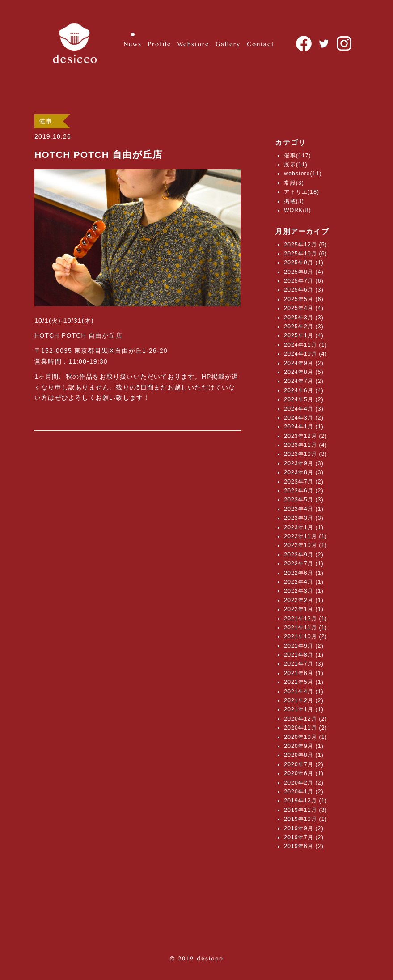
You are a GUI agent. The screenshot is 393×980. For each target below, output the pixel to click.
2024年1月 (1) (304, 427)
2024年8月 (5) (304, 372)
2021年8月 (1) (304, 655)
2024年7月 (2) (304, 381)
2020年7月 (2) (304, 764)
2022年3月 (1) (304, 591)
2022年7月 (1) (304, 564)
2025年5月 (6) (304, 299)
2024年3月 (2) (304, 418)
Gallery (228, 44)
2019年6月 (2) (304, 846)
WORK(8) (297, 210)
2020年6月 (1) (304, 773)
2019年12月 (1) (305, 801)
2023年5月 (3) (304, 500)
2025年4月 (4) (304, 308)
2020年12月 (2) (305, 719)
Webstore (193, 44)
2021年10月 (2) (305, 636)
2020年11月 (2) (305, 728)
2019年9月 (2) (304, 828)
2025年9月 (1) (304, 263)
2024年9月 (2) (304, 363)
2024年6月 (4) (304, 390)
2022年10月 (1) (305, 545)
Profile (160, 44)
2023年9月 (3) (304, 463)
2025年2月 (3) (304, 327)
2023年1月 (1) (304, 527)
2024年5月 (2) (304, 399)
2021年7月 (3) (304, 664)
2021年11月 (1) (305, 628)
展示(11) (296, 165)
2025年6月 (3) (304, 290)
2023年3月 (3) (304, 518)
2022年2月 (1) (304, 600)
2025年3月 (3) (304, 318)
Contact (260, 44)
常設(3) (294, 183)
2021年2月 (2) (304, 700)
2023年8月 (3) (304, 472)
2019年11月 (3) (305, 810)
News (133, 44)
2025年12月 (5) (305, 245)
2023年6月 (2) (304, 491)
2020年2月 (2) (304, 783)
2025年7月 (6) (304, 281)
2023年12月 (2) (305, 436)
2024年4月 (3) (304, 409)
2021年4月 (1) (304, 692)
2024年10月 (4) (305, 354)
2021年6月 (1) (304, 673)
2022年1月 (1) (304, 609)
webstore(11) (303, 174)
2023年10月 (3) (305, 454)
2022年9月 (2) (304, 555)
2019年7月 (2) (304, 837)
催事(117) (297, 156)
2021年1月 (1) (304, 709)
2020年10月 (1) (305, 737)
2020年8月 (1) (304, 755)
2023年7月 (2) (304, 482)
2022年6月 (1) (304, 573)
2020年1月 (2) (304, 792)
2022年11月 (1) (305, 536)
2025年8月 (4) (304, 272)
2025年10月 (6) (305, 254)
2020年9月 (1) (304, 746)
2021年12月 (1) (305, 619)
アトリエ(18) (302, 192)
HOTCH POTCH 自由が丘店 (98, 155)
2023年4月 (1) (304, 509)
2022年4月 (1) (304, 582)
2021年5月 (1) (304, 682)
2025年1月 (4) (304, 335)
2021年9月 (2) (304, 646)
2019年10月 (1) (305, 819)
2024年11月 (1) (305, 345)
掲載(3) (294, 201)
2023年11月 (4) (305, 445)
